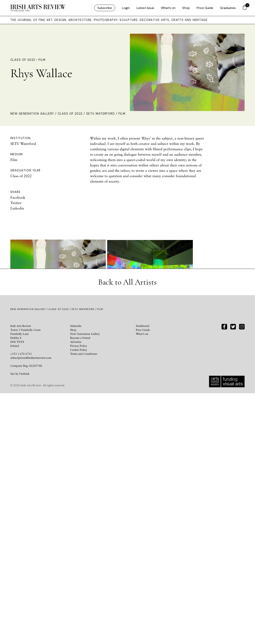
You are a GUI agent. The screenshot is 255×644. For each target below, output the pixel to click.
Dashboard (143, 577)
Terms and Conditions (84, 604)
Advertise (76, 592)
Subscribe (105, 8)
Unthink (24, 624)
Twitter (16, 203)
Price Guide (205, 8)
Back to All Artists (127, 533)
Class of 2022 (70, 114)
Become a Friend (80, 588)
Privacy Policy (79, 596)
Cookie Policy (79, 600)
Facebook (18, 197)
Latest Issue (145, 8)
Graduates (228, 8)
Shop (186, 8)
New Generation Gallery (32, 114)
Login (126, 8)
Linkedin (17, 208)
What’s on (168, 8)
